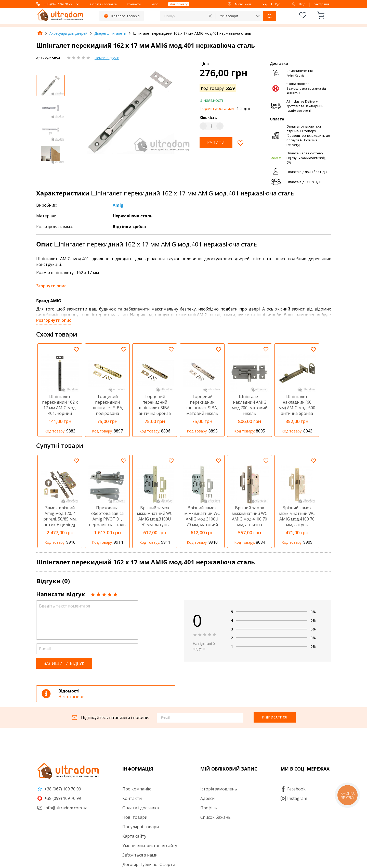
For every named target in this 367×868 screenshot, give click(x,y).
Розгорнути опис (54, 320)
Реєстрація (322, 4)
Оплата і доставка (103, 4)
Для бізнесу (179, 4)
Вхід (302, 4)
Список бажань (215, 817)
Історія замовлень (219, 789)
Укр (265, 4)
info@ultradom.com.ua (62, 808)
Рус (277, 4)
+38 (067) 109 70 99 (58, 4)
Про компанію (137, 789)
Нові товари (135, 817)
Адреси (207, 798)
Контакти (134, 4)
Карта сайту (134, 836)
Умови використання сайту (150, 846)
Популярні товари (141, 827)
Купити (216, 143)
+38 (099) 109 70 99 (59, 798)
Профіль (209, 808)
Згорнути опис (51, 286)
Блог (154, 4)
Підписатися (275, 717)
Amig (118, 205)
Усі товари (229, 16)
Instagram (294, 798)
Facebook (293, 789)
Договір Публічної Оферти (149, 864)
